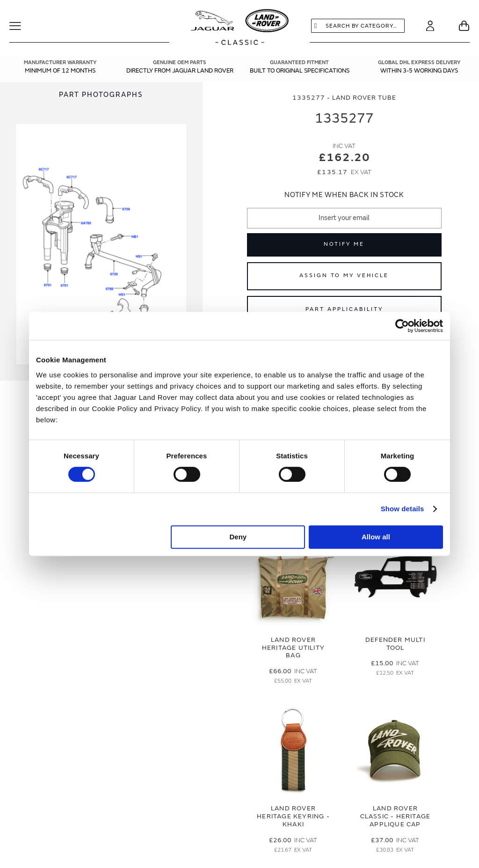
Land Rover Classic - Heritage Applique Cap (396, 816)
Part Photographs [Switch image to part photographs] (101, 95)
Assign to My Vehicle (344, 276)
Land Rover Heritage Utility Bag (293, 648)
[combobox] (358, 26)
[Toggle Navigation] (21, 26)
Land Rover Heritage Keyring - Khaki (293, 816)
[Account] (430, 26)
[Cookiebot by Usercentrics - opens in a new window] (402, 326)
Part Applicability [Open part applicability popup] (344, 309)
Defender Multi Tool (395, 644)
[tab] (101, 95)
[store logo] (240, 28)
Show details (403, 509)
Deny (238, 537)
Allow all (376, 537)
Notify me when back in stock (344, 195)
